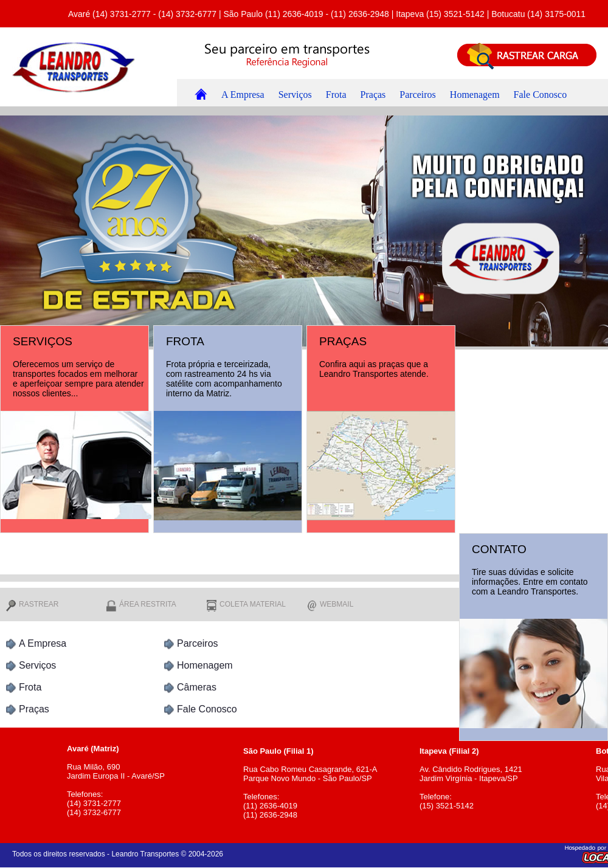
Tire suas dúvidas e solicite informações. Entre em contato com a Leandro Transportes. (530, 582)
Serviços (295, 95)
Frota (336, 95)
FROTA (185, 341)
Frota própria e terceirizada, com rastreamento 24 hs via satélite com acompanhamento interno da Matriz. (224, 379)
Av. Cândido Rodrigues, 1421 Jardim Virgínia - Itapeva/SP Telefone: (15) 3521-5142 (505, 774)
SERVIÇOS (43, 341)
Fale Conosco (541, 95)
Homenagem (475, 95)
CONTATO (499, 549)
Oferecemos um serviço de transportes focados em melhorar (75, 369)
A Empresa (243, 95)
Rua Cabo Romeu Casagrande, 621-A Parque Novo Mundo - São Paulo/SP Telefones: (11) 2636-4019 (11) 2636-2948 (328, 778)
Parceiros (418, 95)
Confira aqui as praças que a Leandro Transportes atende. (374, 369)
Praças (373, 95)
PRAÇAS (343, 341)
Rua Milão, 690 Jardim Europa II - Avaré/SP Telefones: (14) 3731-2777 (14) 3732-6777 (152, 776)
